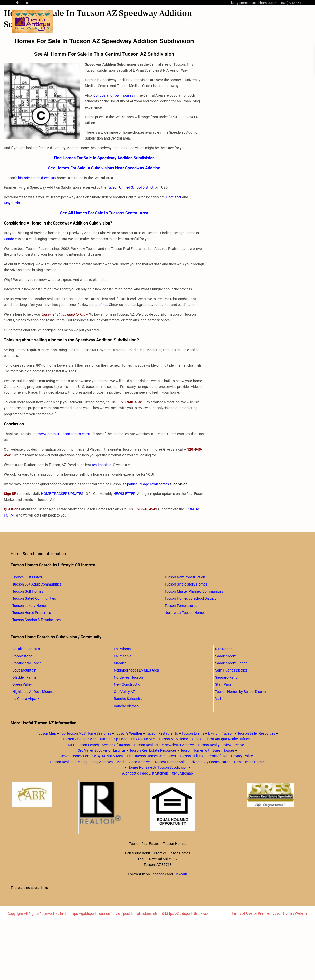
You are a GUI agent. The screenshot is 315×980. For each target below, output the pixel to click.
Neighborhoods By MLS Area (136, 670)
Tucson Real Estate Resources (153, 750)
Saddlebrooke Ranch (231, 663)
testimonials (101, 465)
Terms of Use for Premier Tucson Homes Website (269, 913)
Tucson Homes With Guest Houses (207, 750)
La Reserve (123, 656)
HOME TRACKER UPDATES (62, 494)
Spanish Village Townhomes (147, 484)
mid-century (47, 178)
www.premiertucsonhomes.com (64, 434)
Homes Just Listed (27, 577)
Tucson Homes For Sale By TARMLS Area (91, 756)
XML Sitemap (182, 773)
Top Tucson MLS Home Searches (85, 733)
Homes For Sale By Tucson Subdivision (157, 767)
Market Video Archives (134, 762)
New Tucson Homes (250, 762)
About (156, 22)
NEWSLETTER (124, 494)
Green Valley (22, 684)
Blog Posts (214, 22)
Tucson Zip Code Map (80, 739)
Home (137, 22)
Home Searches (183, 22)
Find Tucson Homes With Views (151, 756)
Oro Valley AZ (124, 692)
